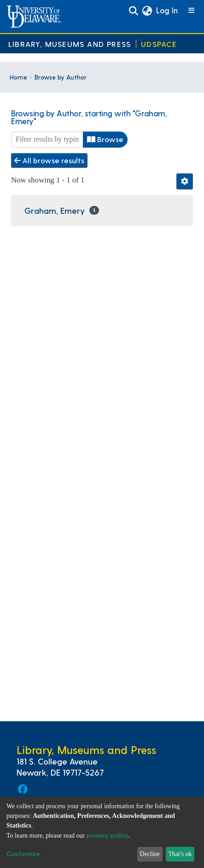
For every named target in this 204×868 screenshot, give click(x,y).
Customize (23, 854)
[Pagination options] (185, 181)
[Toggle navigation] (192, 11)
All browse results (49, 160)
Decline (150, 854)
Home (18, 77)
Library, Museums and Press (70, 44)
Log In (168, 10)
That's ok (180, 854)
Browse (105, 139)
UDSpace (159, 44)
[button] (147, 11)
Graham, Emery (55, 210)
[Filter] (47, 140)
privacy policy (108, 835)
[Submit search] (133, 11)
